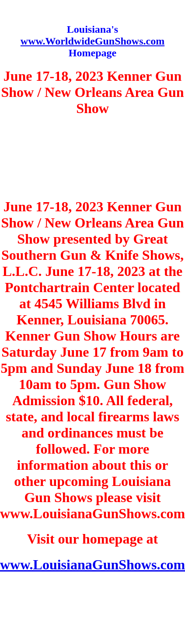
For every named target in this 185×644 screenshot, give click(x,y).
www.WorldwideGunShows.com (92, 41)
